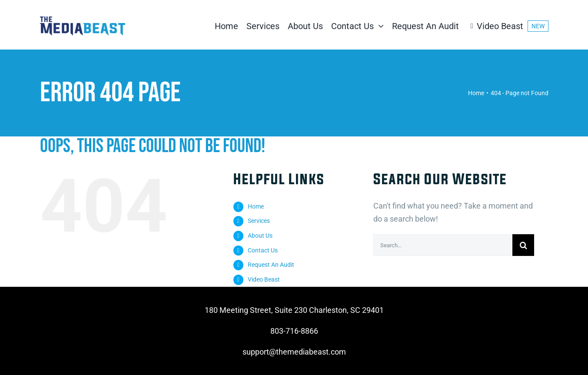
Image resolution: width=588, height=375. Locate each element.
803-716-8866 (294, 331)
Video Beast (264, 279)
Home (256, 206)
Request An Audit (271, 265)
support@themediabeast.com (294, 352)
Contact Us (263, 250)
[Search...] (443, 245)
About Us (260, 236)
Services (259, 221)
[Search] (523, 245)
